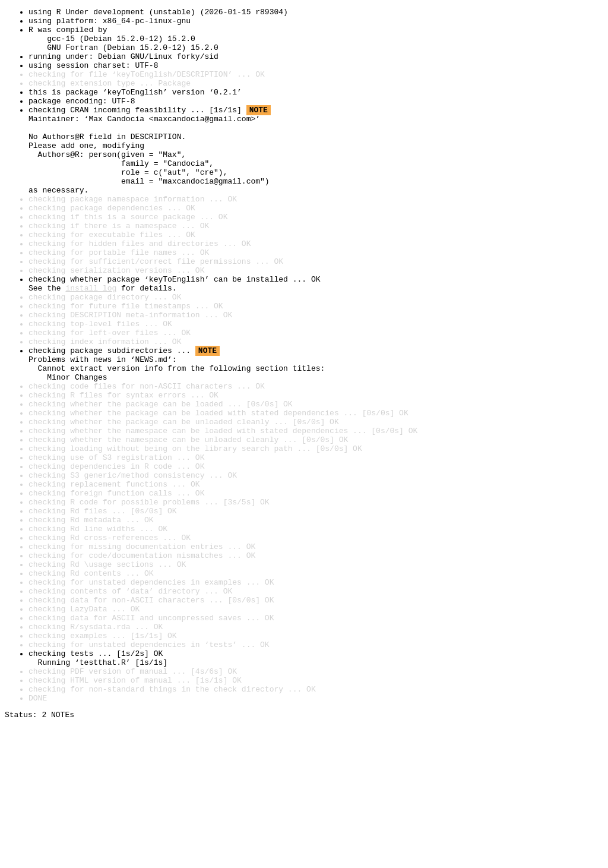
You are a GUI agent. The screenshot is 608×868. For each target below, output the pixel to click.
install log (91, 345)
